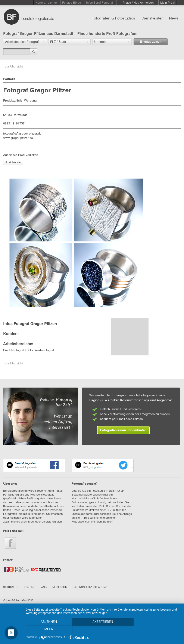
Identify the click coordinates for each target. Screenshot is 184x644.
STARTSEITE (11, 587)
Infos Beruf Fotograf (100, 3)
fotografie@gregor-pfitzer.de (22, 134)
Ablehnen (49, 629)
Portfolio (9, 79)
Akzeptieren (103, 629)
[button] (25, 42)
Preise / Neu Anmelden (138, 3)
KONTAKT (30, 587)
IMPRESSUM (60, 587)
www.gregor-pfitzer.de (18, 138)
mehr (157, 629)
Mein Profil (167, 3)
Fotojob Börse (72, 3)
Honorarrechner (46, 3)
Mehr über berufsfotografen (45, 522)
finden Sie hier (103, 522)
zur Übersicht (14, 67)
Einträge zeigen (151, 42)
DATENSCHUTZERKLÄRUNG (90, 587)
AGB (44, 587)
